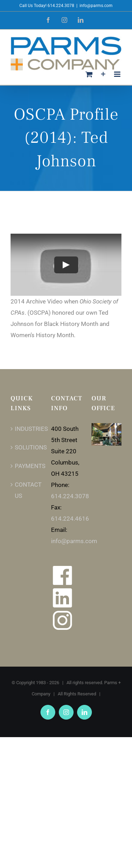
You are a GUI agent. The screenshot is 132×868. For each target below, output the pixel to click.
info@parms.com (96, 6)
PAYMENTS (26, 466)
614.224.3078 (70, 496)
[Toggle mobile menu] (118, 74)
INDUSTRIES (26, 429)
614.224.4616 (70, 519)
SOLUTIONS (26, 447)
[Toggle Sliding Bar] (103, 74)
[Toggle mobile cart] (89, 74)
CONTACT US (26, 490)
